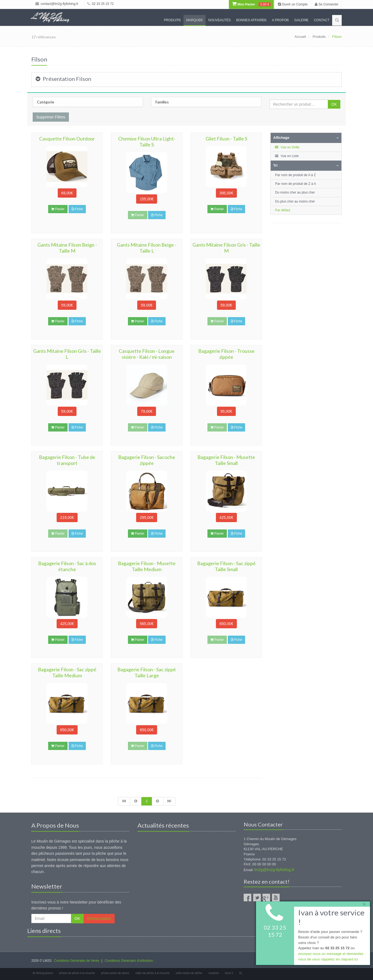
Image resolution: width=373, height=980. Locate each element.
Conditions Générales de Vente (77, 961)
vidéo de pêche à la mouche (152, 973)
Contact (322, 20)
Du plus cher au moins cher (295, 201)
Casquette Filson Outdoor (67, 139)
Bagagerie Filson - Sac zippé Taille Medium (67, 672)
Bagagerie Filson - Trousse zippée (226, 354)
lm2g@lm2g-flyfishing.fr (274, 870)
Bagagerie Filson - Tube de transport (67, 460)
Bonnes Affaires (251, 20)
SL (241, 973)
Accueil (300, 37)
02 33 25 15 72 (100, 4)
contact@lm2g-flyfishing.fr (57, 4)
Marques (195, 20)
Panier (58, 209)
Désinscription (99, 918)
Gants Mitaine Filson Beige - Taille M (67, 248)
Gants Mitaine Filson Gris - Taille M (226, 248)
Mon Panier (251, 4)
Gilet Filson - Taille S (226, 139)
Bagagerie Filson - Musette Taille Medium (147, 566)
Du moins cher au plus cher (295, 192)
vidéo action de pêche (189, 973)
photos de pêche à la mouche (77, 973)
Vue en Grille (287, 147)
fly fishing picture (43, 973)
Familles (162, 102)
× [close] (363, 903)
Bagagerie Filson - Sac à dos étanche (67, 566)
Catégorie (46, 102)
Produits (172, 20)
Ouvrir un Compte (293, 4)
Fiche (77, 209)
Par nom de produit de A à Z (296, 175)
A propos (280, 20)
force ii (229, 973)
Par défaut (283, 210)
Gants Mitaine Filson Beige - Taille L (147, 248)
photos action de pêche (115, 973)
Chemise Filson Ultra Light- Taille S (147, 142)
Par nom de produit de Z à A (296, 184)
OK (334, 104)
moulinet (213, 973)
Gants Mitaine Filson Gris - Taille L (67, 354)
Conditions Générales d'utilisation (129, 961)
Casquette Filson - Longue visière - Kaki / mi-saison (147, 354)
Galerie (301, 20)
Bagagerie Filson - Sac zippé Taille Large (147, 672)
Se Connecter (327, 4)
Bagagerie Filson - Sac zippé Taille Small (226, 566)
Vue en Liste (287, 156)
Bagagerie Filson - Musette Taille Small (226, 460)
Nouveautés (220, 20)
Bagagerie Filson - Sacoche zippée (147, 460)
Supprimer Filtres (51, 117)
